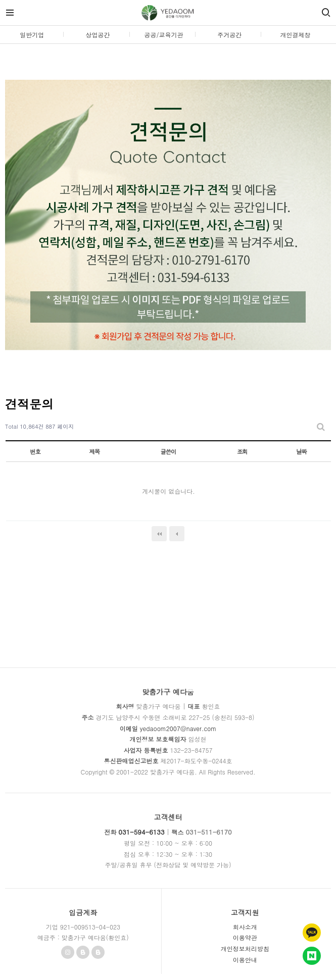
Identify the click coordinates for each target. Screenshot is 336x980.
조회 (242, 451)
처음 (159, 534)
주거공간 (229, 35)
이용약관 (245, 937)
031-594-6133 (141, 832)
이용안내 (245, 960)
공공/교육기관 (163, 35)
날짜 (301, 451)
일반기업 (32, 35)
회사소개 (245, 927)
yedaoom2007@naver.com (178, 728)
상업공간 (98, 35)
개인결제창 (296, 35)
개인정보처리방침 (245, 948)
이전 (177, 534)
